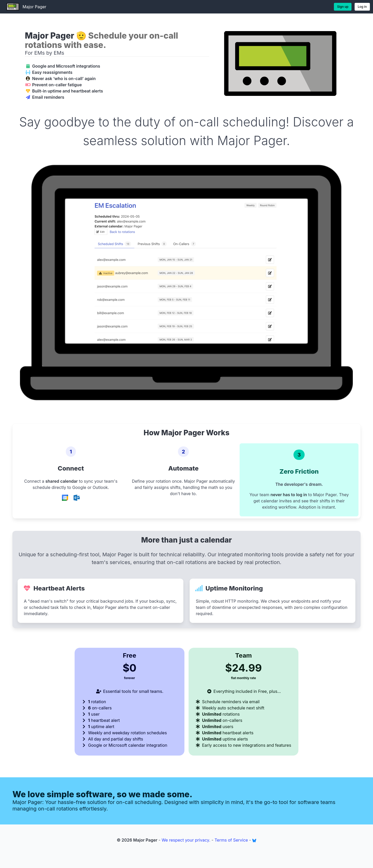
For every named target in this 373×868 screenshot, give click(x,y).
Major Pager (25, 7)
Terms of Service (231, 840)
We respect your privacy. (186, 840)
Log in (362, 7)
